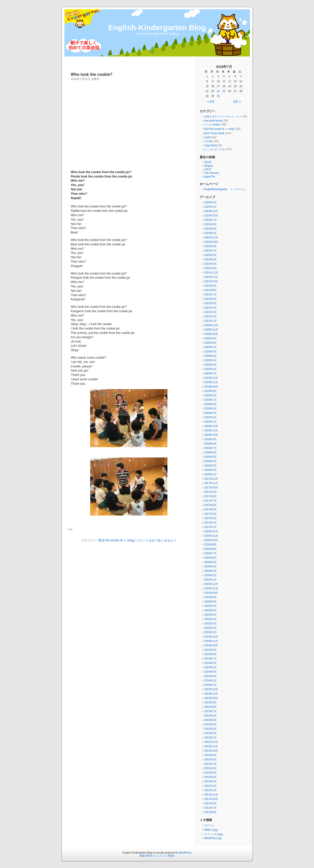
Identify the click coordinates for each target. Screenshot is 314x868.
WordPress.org (213, 838)
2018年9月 (210, 439)
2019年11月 (211, 382)
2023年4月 (210, 229)
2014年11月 (211, 641)
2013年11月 (211, 694)
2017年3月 (210, 518)
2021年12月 (211, 273)
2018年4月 (210, 461)
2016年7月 (210, 553)
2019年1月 (210, 422)
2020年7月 (210, 347)
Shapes (209, 166)
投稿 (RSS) (146, 856)
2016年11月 (211, 536)
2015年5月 (210, 615)
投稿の (211, 830)
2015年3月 (210, 624)
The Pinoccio (212, 173)
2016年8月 (210, 549)
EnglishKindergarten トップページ (225, 189)
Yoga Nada (211, 145)
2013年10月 (211, 698)
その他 (208, 141)
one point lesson (214, 121)
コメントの (214, 834)
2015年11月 (211, 588)
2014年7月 (210, 659)
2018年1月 (210, 474)
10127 (208, 169)
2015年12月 (211, 584)
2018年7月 (210, 448)
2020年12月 (211, 325)
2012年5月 (210, 773)
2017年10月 (211, 488)
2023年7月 (210, 220)
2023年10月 (211, 216)
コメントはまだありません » (156, 540)
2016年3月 (210, 571)
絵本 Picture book (214, 133)
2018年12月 (211, 426)
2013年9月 (210, 702)
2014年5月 (210, 667)
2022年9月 (210, 246)
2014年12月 (211, 637)
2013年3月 (210, 729)
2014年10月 (211, 645)
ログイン (209, 825)
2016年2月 (210, 575)
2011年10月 (211, 799)
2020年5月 (210, 356)
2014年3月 (210, 676)
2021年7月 (210, 295)
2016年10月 (211, 540)
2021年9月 (210, 286)
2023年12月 (211, 211)
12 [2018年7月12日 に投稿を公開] (230, 81)
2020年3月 (210, 365)
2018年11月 (211, 431)
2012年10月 (211, 751)
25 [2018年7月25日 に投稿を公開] (224, 91)
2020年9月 (210, 338)
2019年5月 (210, 409)
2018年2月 (210, 470)
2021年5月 (210, 303)
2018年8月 (210, 444)
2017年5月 (210, 509)
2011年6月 (210, 812)
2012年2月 (210, 786)
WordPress (185, 853)
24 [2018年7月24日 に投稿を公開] (218, 91)
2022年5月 (210, 259)
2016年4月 (210, 566)
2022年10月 (211, 242)
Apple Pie (210, 177)
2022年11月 (211, 238)
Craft (207, 137)
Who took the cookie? (92, 74)
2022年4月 (210, 264)
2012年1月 (210, 790)
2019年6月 (210, 404)
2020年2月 (210, 369)
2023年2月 (210, 233)
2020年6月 (210, 352)
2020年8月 (210, 343)
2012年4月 (210, 777)
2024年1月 (210, 207)
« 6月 (211, 102)
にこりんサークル (215, 149)
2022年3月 (210, 268)
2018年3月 (210, 466)
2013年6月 (210, 716)
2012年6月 (210, 768)
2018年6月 (210, 452)
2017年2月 (210, 523)
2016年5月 (210, 562)
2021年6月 (210, 299)
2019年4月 (210, 413)
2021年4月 (210, 308)
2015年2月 (210, 628)
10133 (208, 162)
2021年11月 (211, 277)
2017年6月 (210, 505)
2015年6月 (210, 610)
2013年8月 (210, 707)
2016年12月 (211, 531)
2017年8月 (210, 496)
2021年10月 (211, 281)
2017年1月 (210, 527)
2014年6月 (210, 663)
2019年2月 (210, 417)
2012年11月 (211, 746)
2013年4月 (210, 724)
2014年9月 (210, 650)
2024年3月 (210, 202)
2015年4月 (210, 619)
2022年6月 (210, 255)
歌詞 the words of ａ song (116, 540)
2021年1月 (210, 321)
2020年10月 (211, 334)
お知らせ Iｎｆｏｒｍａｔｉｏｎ (223, 116)
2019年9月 (210, 391)
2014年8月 (210, 654)
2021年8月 (210, 290)
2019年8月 (210, 395)
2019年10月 (211, 387)
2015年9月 (210, 597)
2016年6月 (210, 558)
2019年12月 (211, 378)
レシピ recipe (212, 124)
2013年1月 (210, 738)
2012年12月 (211, 742)
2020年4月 (210, 360)
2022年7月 (210, 251)
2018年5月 (210, 457)
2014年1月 (210, 685)
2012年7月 (210, 764)
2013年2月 (210, 733)
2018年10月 (211, 435)
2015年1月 (210, 632)
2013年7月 (210, 711)
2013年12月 (211, 689)
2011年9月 (210, 803)
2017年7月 (210, 501)
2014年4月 (210, 672)
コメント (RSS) (165, 856)
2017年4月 (210, 514)
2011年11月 (211, 795)
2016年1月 (210, 580)
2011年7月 (210, 808)
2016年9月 (210, 545)
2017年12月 (211, 479)
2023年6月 (210, 224)
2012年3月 (210, 781)
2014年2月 (210, 681)
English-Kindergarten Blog (157, 27)
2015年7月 (210, 606)
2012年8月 (210, 759)
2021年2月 (210, 316)
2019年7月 (210, 400)
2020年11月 (211, 330)
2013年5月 (210, 720)
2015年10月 (211, 593)
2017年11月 (211, 483)
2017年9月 (210, 492)
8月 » (237, 102)
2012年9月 (210, 755)
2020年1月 (210, 373)
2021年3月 (210, 312)
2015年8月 (210, 602)
